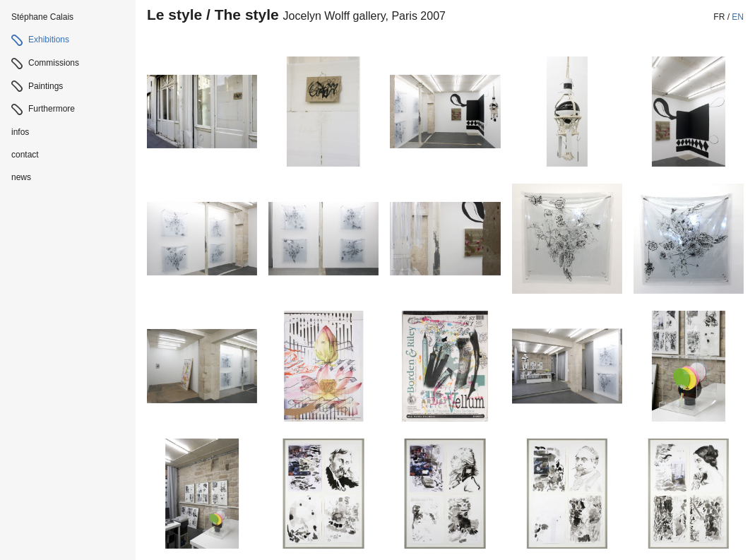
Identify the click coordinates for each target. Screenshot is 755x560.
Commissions (54, 63)
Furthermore (52, 109)
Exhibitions (49, 40)
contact (25, 155)
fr (719, 17)
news (21, 177)
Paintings (46, 86)
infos (20, 132)
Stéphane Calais (42, 17)
